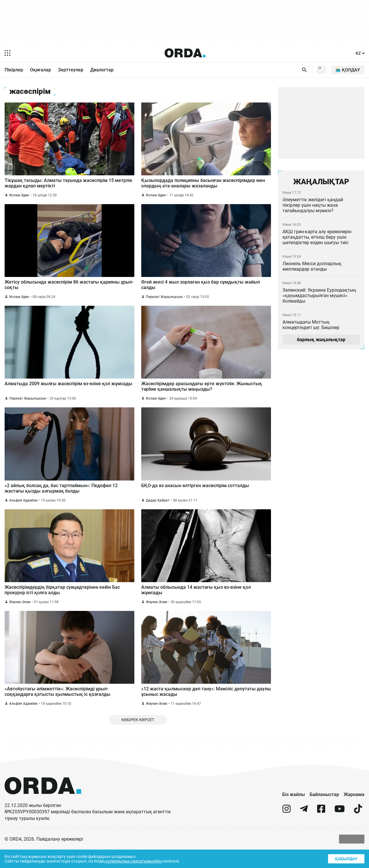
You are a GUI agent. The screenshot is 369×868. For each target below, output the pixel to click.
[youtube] (340, 830)
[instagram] (287, 830)
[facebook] (321, 830)
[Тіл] (360, 53)
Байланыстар (324, 813)
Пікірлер (14, 70)
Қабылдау (346, 858)
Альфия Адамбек (23, 512)
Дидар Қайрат (158, 512)
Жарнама (354, 813)
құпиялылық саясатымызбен (136, 861)
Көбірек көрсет (138, 737)
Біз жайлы (294, 813)
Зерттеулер (71, 70)
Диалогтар (102, 70)
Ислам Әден (19, 199)
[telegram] (304, 830)
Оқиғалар (41, 70)
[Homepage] (185, 53)
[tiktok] (358, 830)
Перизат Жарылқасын (164, 304)
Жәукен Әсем (20, 616)
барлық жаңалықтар (321, 342)
